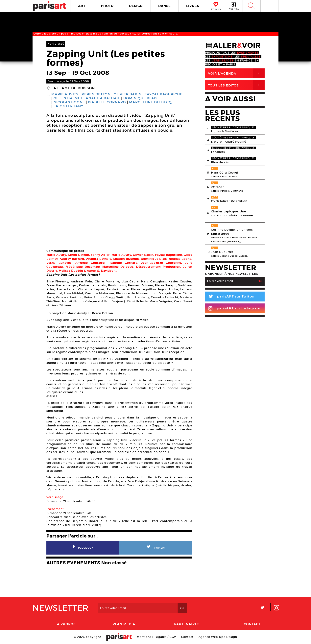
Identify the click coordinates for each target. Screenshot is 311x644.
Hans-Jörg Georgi (225, 173)
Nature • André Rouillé (229, 142)
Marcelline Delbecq (150, 102)
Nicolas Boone (69, 102)
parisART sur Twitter (230, 297)
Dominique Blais (141, 98)
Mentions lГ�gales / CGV (156, 637)
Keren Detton (96, 94)
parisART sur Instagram (234, 308)
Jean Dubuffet (222, 252)
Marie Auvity (65, 94)
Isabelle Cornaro (107, 102)
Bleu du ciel (220, 162)
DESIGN (136, 6)
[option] (119, 191)
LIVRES (193, 6)
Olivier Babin (128, 94)
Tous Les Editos (236, 85)
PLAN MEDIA (124, 624)
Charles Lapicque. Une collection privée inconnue (232, 213)
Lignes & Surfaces (225, 131)
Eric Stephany (68, 106)
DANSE (165, 6)
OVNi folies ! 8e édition (229, 201)
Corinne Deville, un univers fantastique (232, 232)
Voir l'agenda (236, 73)
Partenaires (187, 624)
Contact (252, 624)
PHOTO (107, 6)
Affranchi (218, 187)
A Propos (66, 624)
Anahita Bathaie (103, 98)
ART (82, 6)
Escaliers (218, 152)
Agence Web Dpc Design (218, 637)
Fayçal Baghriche (163, 94)
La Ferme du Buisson (73, 88)
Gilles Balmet (68, 98)
